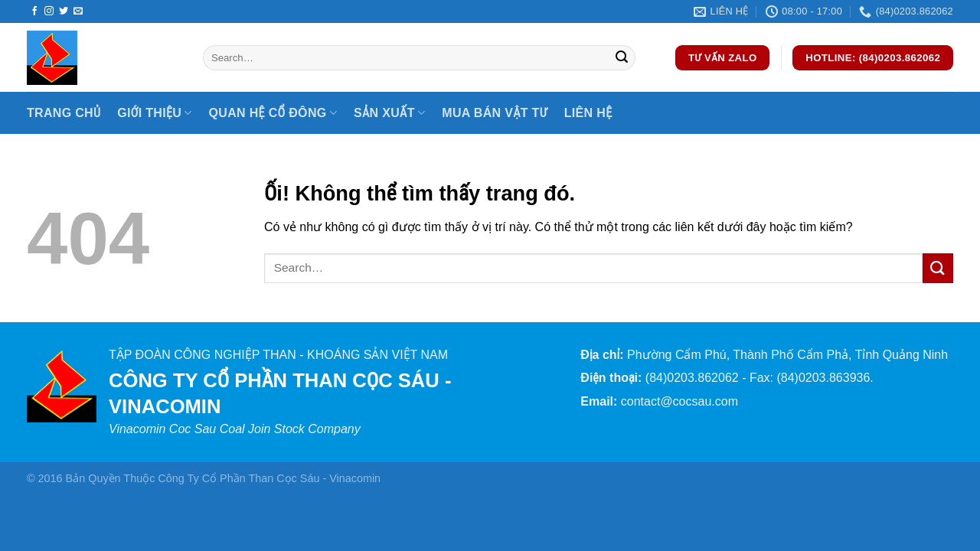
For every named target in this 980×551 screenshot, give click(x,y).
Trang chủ (64, 113)
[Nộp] (622, 58)
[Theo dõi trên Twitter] (64, 11)
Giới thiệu (154, 113)
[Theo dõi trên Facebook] (34, 11)
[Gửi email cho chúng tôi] (78, 11)
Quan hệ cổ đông (273, 113)
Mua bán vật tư (495, 113)
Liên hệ (588, 113)
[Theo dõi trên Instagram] (49, 11)
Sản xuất (389, 113)
